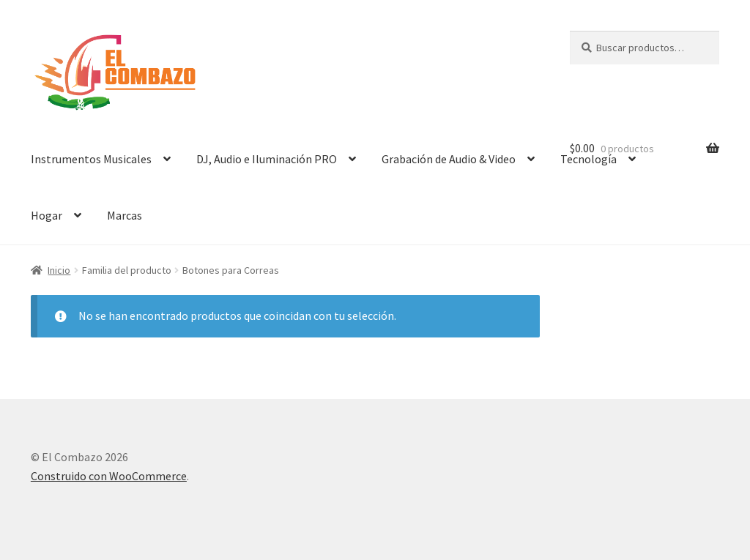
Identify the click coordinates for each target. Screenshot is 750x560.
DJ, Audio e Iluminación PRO (267, 159)
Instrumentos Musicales (91, 159)
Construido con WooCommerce (109, 476)
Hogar (47, 215)
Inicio (59, 270)
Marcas (125, 215)
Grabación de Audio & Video (449, 159)
